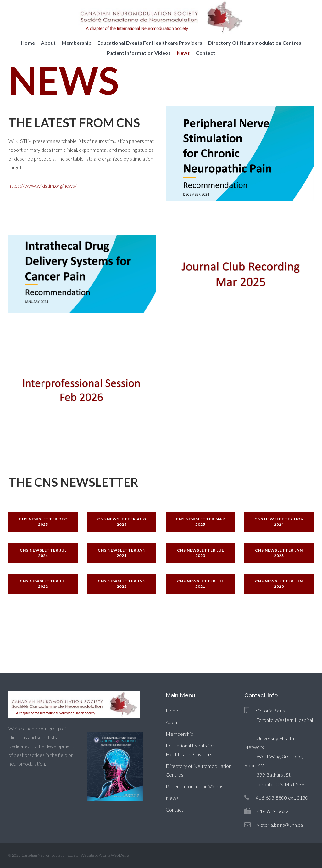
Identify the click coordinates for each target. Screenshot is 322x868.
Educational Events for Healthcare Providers (150, 43)
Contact (205, 53)
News (183, 53)
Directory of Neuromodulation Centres (255, 43)
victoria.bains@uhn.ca (280, 825)
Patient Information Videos (139, 53)
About (48, 43)
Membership (77, 43)
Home (28, 43)
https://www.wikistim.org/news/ (43, 186)
